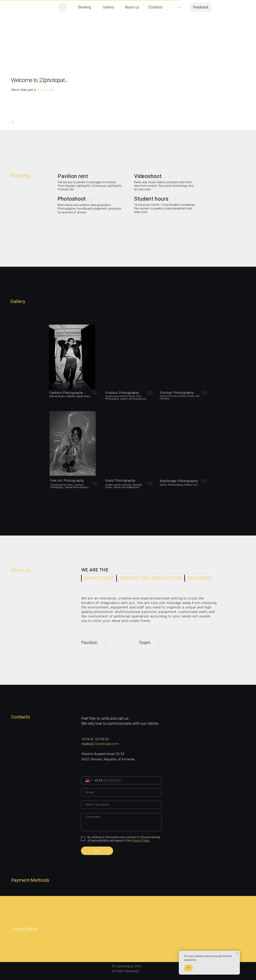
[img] (63, 7)
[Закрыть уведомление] (237, 953)
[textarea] (121, 822)
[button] (201, 7)
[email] (121, 792)
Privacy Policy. (141, 841)
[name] (121, 805)
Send (97, 851)
